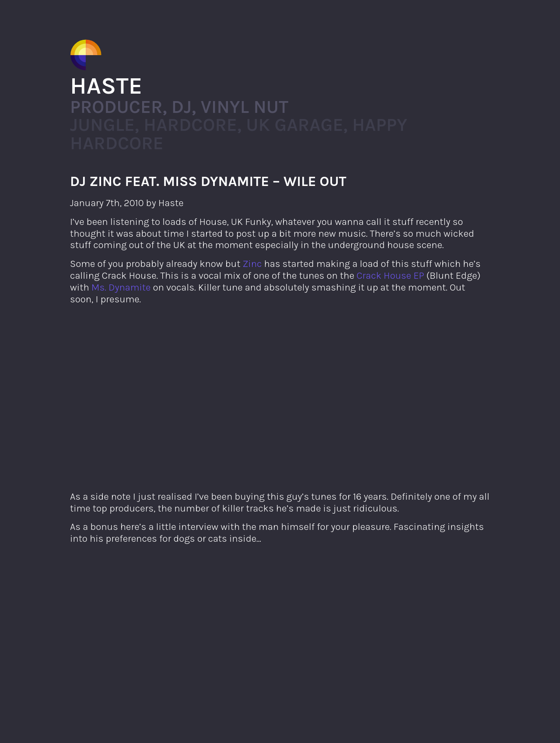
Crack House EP (390, 275)
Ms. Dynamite (121, 287)
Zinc (252, 264)
